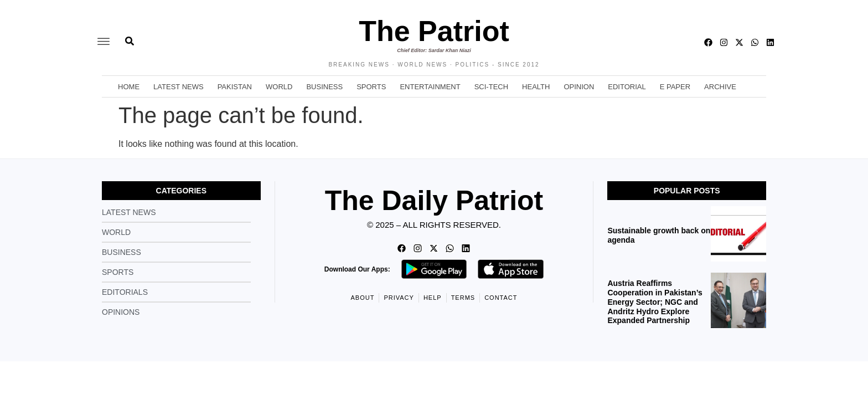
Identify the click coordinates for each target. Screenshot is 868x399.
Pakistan (235, 87)
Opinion (579, 87)
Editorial (627, 87)
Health (536, 87)
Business (324, 87)
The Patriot (434, 31)
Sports (371, 87)
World (279, 87)
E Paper (675, 87)
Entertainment (430, 87)
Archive (720, 87)
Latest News (179, 87)
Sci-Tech (491, 87)
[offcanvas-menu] (104, 42)
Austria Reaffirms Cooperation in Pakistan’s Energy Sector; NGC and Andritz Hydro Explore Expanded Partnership (655, 302)
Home (129, 87)
